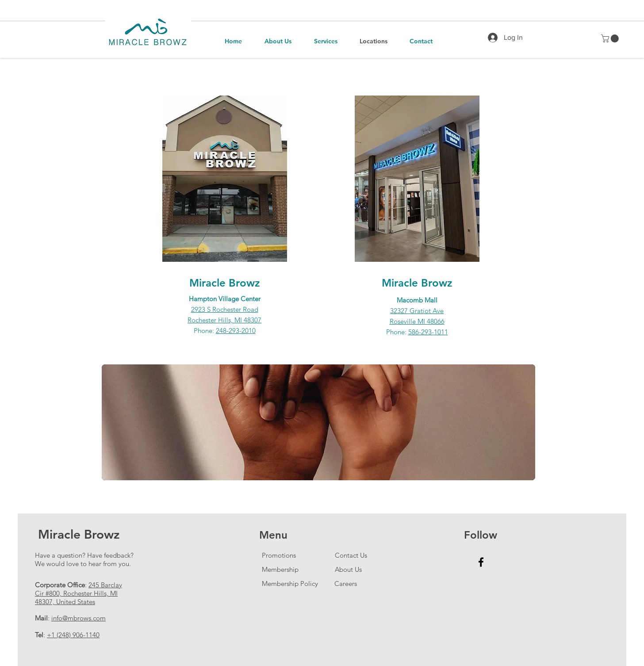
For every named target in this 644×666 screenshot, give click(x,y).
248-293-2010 (236, 331)
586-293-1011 (428, 332)
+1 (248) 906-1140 (73, 635)
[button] (611, 38)
